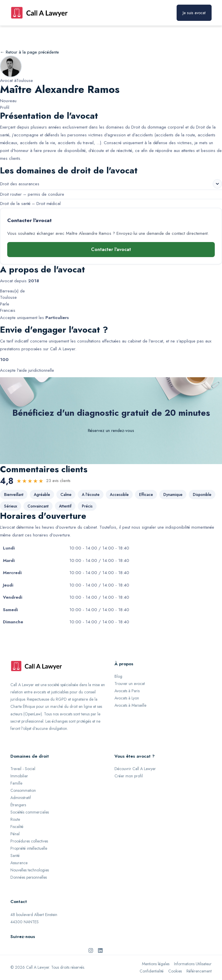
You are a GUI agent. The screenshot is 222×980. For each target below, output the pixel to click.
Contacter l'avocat (111, 249)
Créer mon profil (129, 776)
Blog (118, 676)
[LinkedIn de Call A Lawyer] (100, 950)
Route (15, 819)
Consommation (23, 790)
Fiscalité (17, 827)
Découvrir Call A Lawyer (135, 769)
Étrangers (18, 805)
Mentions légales (156, 964)
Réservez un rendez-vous (111, 431)
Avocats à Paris (127, 691)
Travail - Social (23, 769)
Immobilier (19, 776)
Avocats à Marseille (130, 705)
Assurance (19, 863)
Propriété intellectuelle (29, 848)
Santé (15, 856)
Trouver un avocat (130, 684)
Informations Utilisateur (193, 964)
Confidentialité (152, 971)
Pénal (15, 834)
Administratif (21, 798)
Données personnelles (29, 877)
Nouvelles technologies (30, 870)
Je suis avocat (194, 13)
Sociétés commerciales (30, 812)
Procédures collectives (29, 841)
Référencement (199, 971)
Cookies (175, 971)
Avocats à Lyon (127, 698)
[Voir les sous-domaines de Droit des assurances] (217, 184)
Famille (16, 783)
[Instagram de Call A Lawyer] (91, 950)
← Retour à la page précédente (29, 52)
